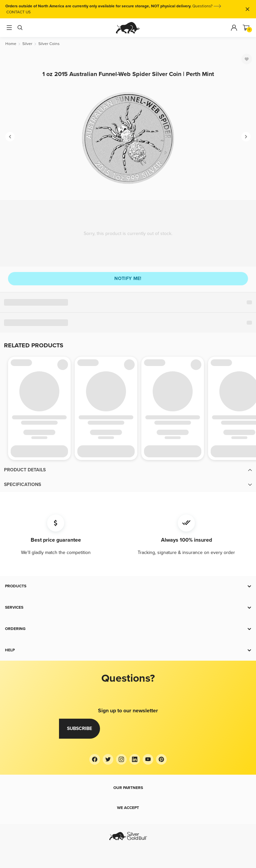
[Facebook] (95, 759)
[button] (128, 470)
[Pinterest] (161, 759)
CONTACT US (18, 12)
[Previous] (10, 137)
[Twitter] (108, 759)
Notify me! (128, 278)
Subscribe (79, 728)
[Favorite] (247, 59)
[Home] (11, 44)
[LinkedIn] (135, 759)
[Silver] (27, 44)
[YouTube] (148, 759)
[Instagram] (121, 759)
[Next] (246, 137)
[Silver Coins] (49, 44)
